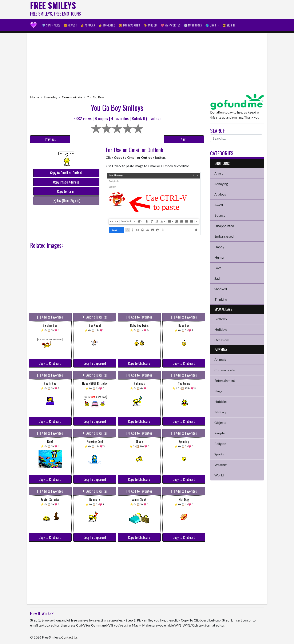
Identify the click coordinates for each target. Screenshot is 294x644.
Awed (219, 205)
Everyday (51, 97)
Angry (219, 173)
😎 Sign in (229, 25)
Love (218, 268)
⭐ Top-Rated (107, 25)
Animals (220, 359)
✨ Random (150, 25)
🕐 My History (193, 25)
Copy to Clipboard (50, 363)
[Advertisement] (187, 9)
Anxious (220, 194)
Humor (220, 257)
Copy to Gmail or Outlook (66, 173)
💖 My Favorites (170, 25)
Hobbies (221, 401)
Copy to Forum (66, 191)
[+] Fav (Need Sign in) (66, 201)
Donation (217, 112)
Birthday (221, 319)
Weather (221, 465)
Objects (220, 423)
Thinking (221, 299)
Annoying (221, 184)
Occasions (222, 340)
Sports (219, 454)
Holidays (221, 329)
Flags (218, 391)
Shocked (221, 289)
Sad (217, 278)
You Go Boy (95, 97)
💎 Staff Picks (51, 25)
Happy (219, 247)
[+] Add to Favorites (50, 317)
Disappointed (224, 226)
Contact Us (69, 637)
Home (35, 97)
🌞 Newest (70, 25)
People (219, 433)
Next (184, 139)
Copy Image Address (66, 182)
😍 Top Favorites (129, 25)
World (219, 475)
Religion (220, 444)
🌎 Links (211, 25)
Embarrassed (224, 236)
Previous (50, 139)
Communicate (72, 97)
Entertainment (225, 380)
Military (220, 412)
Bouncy (220, 215)
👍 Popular (88, 25)
